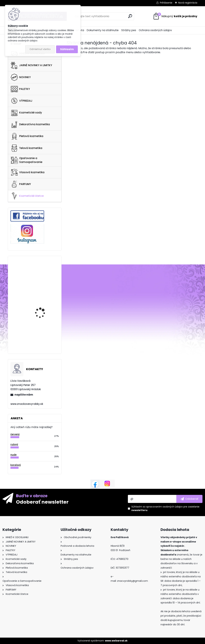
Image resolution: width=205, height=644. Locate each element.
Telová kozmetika (27, 148)
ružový (14, 444)
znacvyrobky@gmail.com (132, 581)
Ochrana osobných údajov (155, 30)
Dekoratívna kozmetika (30, 125)
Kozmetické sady (26, 113)
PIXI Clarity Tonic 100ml (44, 332)
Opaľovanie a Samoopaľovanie (27, 160)
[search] (130, 16)
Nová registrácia (188, 3)
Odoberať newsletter (42, 502)
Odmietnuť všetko (40, 49)
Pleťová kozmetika (27, 136)
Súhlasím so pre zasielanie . (165, 508)
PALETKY (20, 89)
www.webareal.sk (116, 641)
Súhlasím (67, 49)
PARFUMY (21, 184)
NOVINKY (21, 77)
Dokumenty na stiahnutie (103, 30)
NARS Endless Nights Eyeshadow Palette (42, 271)
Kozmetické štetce (27, 196)
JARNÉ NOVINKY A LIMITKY (31, 65)
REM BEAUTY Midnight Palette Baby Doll (42, 300)
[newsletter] (189, 499)
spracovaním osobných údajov (164, 507)
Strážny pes (129, 30)
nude (13, 455)
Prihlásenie (166, 3)
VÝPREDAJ (22, 101)
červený (15, 434)
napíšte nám (24, 395)
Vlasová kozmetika (28, 172)
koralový (16, 465)
